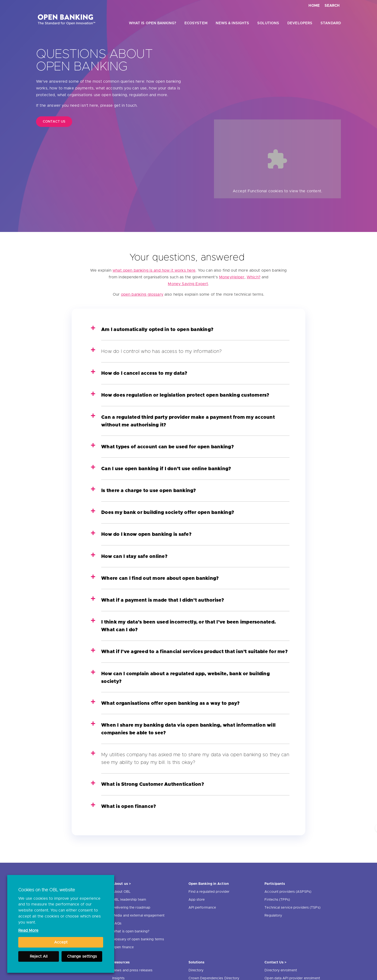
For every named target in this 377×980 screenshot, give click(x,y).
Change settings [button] (82, 956)
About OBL (121, 892)
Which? (254, 277)
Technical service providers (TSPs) (292, 908)
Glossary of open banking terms (138, 939)
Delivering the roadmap (131, 908)
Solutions (268, 23)
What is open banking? (153, 23)
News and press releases (132, 970)
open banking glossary (142, 294)
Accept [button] (61, 942)
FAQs (117, 924)
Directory (196, 970)
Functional (257, 191)
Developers (300, 23)
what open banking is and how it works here (154, 270)
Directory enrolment (281, 970)
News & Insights (232, 23)
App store (197, 900)
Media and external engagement (138, 916)
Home (314, 6)
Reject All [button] (39, 956)
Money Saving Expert (188, 284)
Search (332, 6)
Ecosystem (196, 23)
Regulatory (273, 916)
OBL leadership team (129, 900)
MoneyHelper (232, 277)
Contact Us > (275, 962)
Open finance (123, 947)
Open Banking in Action (209, 884)
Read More (28, 930)
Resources (121, 962)
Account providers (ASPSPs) (288, 892)
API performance (202, 908)
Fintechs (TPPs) (277, 900)
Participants (275, 884)
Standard (331, 23)
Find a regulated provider (209, 892)
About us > (122, 884)
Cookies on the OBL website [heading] (47, 890)
